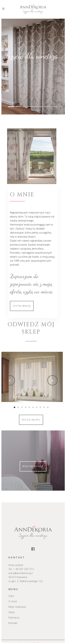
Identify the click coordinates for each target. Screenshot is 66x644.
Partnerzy (14, 618)
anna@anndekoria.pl (21, 573)
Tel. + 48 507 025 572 (21, 569)
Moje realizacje (33, 466)
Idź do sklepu (20, 420)
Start (11, 596)
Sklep (12, 612)
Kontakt (13, 623)
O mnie (13, 601)
